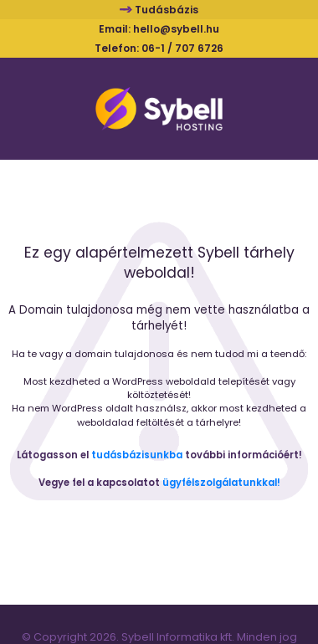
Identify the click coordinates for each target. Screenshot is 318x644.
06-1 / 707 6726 (182, 48)
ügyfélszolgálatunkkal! (221, 483)
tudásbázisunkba (137, 455)
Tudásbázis (167, 10)
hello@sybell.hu (176, 29)
